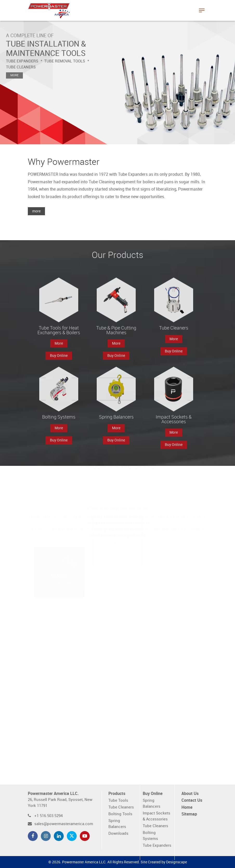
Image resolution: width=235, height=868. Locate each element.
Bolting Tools (120, 814)
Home (187, 808)
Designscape (177, 862)
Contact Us (192, 801)
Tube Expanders (157, 846)
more (36, 211)
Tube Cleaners (121, 807)
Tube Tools (118, 801)
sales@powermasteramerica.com (64, 824)
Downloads (118, 834)
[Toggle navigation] (202, 10)
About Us (190, 794)
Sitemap (189, 814)
